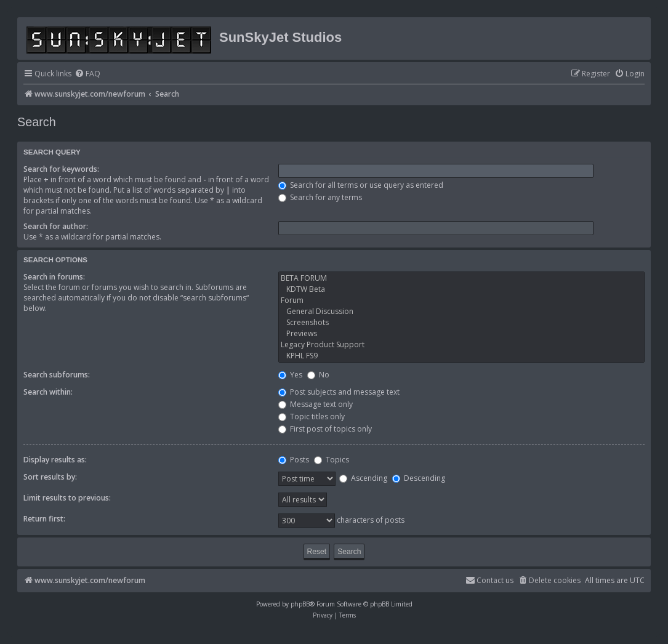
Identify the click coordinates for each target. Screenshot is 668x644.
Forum (461, 300)
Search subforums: (57, 375)
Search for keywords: (61, 169)
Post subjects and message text (339, 392)
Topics (332, 460)
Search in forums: (54, 277)
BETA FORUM (461, 278)
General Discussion (461, 312)
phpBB (300, 604)
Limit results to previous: (67, 498)
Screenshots (461, 323)
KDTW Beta (461, 289)
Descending (419, 478)
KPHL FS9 (461, 356)
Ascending (363, 478)
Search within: (48, 392)
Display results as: (55, 460)
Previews (461, 334)
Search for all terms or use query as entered (361, 185)
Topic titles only (312, 417)
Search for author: (56, 226)
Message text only (316, 404)
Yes (290, 375)
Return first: (44, 519)
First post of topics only (325, 429)
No (318, 375)
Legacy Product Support (461, 345)
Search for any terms (320, 197)
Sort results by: (50, 477)
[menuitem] (87, 74)
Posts (294, 460)
